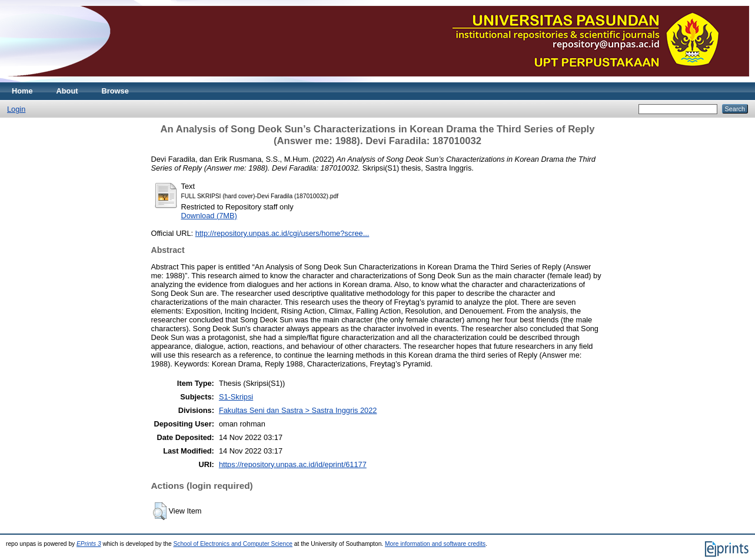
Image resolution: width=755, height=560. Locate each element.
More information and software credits (435, 544)
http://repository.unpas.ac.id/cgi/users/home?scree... (282, 233)
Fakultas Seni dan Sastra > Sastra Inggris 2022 (298, 410)
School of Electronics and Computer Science (233, 544)
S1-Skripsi (236, 397)
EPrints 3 (89, 544)
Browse (115, 91)
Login (16, 109)
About (67, 91)
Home (22, 91)
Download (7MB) (209, 216)
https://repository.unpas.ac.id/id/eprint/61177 (293, 464)
